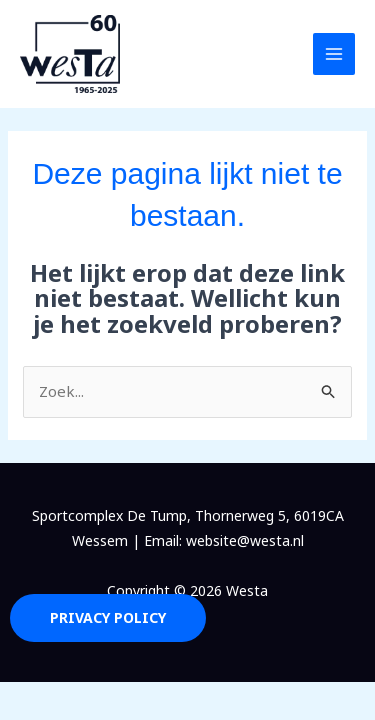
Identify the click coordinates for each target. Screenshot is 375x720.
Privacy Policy (108, 617)
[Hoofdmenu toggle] (334, 54)
